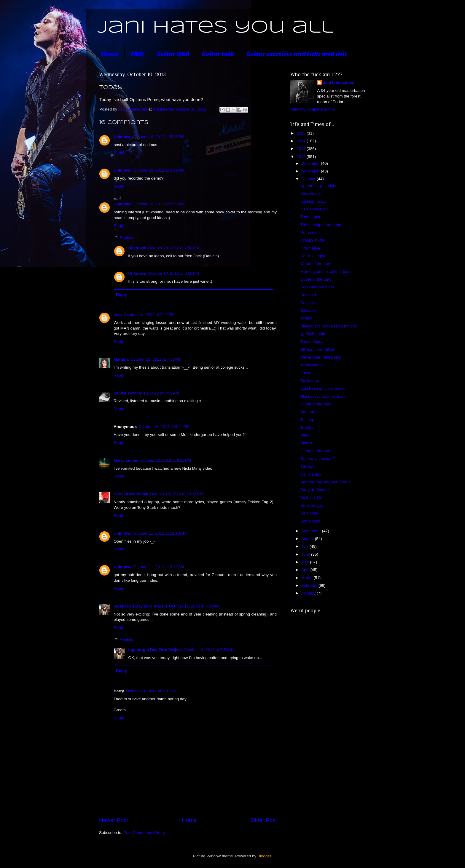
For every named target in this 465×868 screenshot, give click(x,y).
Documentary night (317, 287)
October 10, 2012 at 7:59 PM (153, 393)
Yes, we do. (311, 193)
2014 (302, 141)
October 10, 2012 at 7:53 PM (156, 359)
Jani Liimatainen (339, 83)
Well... (306, 435)
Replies (126, 238)
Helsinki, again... (315, 256)
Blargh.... (308, 443)
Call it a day (311, 474)
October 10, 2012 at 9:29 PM (166, 460)
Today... (307, 427)
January (309, 593)
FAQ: (137, 53)
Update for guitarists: (319, 186)
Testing (307, 420)
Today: (306, 318)
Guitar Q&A (173, 53)
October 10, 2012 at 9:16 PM (173, 273)
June (306, 554)
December (311, 163)
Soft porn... (310, 412)
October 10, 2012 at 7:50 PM (173, 248)
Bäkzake (308, 310)
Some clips (310, 521)
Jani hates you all (215, 28)
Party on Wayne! (315, 490)
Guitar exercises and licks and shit (296, 53)
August (308, 539)
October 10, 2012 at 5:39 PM (159, 170)
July (305, 546)
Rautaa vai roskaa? (318, 459)
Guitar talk (218, 53)
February (310, 585)
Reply (119, 153)
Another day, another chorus (325, 482)
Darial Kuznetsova (131, 494)
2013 (302, 149)
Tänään (307, 466)
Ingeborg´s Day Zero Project (140, 606)
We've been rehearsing (321, 357)
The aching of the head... (323, 225)
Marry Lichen (126, 460)
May (306, 562)
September (312, 531)
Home (109, 53)
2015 (302, 133)
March (307, 578)
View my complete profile (313, 109)
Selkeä (120, 393)
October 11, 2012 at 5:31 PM (151, 691)
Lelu (118, 315)
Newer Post (114, 820)
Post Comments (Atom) (144, 833)
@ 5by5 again (313, 334)
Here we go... (312, 505)
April (306, 570)
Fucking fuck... (313, 201)
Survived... (310, 295)
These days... (312, 342)
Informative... (312, 248)
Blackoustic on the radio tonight (328, 326)
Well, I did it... (312, 498)
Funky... (307, 373)
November (311, 171)
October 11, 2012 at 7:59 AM (209, 650)
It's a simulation (314, 209)
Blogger (264, 856)
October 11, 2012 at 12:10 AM (160, 533)
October (309, 179)
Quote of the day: (316, 264)
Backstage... (311, 381)
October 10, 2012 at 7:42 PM (149, 315)
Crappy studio (313, 240)
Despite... (309, 303)
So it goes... (311, 513)
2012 (302, 157)
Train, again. (312, 217)
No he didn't (311, 232)
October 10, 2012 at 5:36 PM (159, 137)
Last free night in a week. (323, 388)
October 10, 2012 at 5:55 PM (159, 204)
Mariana (121, 359)
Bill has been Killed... (319, 350)
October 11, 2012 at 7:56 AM (194, 606)
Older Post (264, 820)
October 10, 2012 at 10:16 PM (177, 494)
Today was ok (313, 365)
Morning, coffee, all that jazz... (327, 272)
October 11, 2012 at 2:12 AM (159, 567)
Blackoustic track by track (323, 396)
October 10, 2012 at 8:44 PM (164, 427)
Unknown (123, 137)
